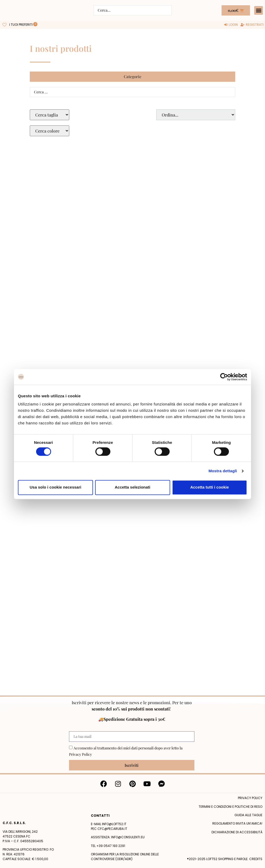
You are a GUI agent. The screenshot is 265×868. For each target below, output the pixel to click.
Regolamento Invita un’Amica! (237, 823)
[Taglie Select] (50, 115)
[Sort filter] (196, 115)
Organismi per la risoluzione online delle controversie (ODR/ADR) (125, 857)
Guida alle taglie (248, 815)
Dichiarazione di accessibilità (237, 832)
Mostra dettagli (223, 471)
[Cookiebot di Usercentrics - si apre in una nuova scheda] (224, 377)
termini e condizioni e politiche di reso (230, 807)
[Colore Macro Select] (50, 131)
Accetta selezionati (132, 487)
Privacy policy (250, 798)
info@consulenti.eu (128, 837)
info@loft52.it (114, 824)
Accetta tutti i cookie (210, 487)
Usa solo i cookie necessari (56, 487)
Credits (256, 859)
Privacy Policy (80, 754)
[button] (259, 10)
